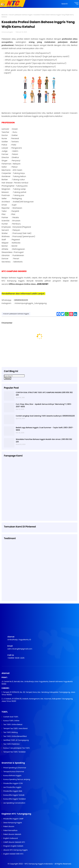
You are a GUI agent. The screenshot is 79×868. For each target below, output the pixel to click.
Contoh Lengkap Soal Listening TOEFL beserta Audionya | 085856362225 (45, 416)
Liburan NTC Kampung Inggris (15, 850)
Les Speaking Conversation (14, 803)
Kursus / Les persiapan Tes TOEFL (17, 748)
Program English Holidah (13, 846)
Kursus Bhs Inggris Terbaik (14, 795)
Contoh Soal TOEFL (11, 717)
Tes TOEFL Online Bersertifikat (15, 736)
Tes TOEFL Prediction (12, 744)
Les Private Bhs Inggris (12, 787)
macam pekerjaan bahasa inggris (21, 15)
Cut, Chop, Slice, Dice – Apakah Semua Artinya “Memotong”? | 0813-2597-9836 (44, 405)
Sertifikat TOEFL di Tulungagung (16, 740)
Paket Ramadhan (10, 830)
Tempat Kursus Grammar (14, 772)
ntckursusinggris (7, 32)
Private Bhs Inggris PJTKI (13, 783)
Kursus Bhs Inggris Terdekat (15, 799)
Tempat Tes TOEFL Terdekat (14, 752)
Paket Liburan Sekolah (12, 834)
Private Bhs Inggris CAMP (13, 819)
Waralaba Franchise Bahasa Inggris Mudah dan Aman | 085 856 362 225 (44, 440)
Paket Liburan (9, 826)
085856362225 (21, 300)
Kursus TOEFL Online (11, 721)
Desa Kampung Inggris (13, 823)
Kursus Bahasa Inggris (12, 776)
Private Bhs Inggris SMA (13, 791)
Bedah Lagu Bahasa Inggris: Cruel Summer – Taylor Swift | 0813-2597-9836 (45, 429)
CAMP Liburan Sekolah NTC (14, 842)
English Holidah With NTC (13, 854)
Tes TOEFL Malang (11, 732)
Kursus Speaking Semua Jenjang (17, 779)
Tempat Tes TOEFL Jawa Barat (16, 728)
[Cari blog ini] (14, 376)
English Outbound (11, 838)
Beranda (5, 15)
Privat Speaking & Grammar (15, 768)
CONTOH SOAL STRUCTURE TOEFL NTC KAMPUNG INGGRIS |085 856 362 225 (44, 394)
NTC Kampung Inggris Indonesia (39, 864)
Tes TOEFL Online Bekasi (13, 724)
